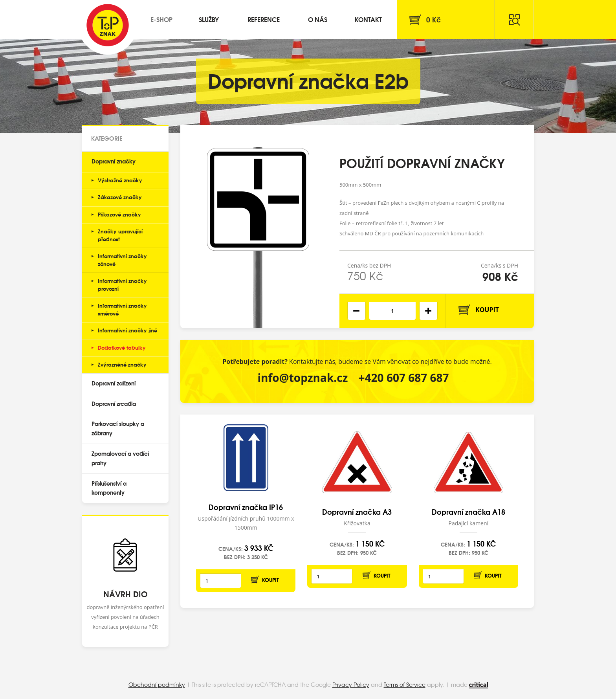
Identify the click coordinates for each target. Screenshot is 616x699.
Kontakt (368, 19)
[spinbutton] (392, 311)
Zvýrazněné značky (122, 364)
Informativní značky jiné (127, 330)
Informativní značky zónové (122, 260)
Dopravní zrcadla (114, 404)
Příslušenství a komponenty (109, 488)
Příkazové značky (119, 214)
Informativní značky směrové (122, 309)
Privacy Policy (351, 684)
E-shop (161, 19)
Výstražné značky (120, 180)
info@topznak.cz (302, 378)
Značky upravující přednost (120, 235)
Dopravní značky (114, 161)
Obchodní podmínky (157, 684)
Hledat (514, 20)
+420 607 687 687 (404, 378)
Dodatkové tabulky (122, 347)
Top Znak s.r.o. (108, 25)
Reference (264, 19)
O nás (318, 19)
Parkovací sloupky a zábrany (118, 428)
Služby (209, 19)
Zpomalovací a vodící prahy (120, 458)
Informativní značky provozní (122, 284)
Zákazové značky (120, 197)
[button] (428, 311)
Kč (434, 19)
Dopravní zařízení (114, 383)
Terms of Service (405, 684)
